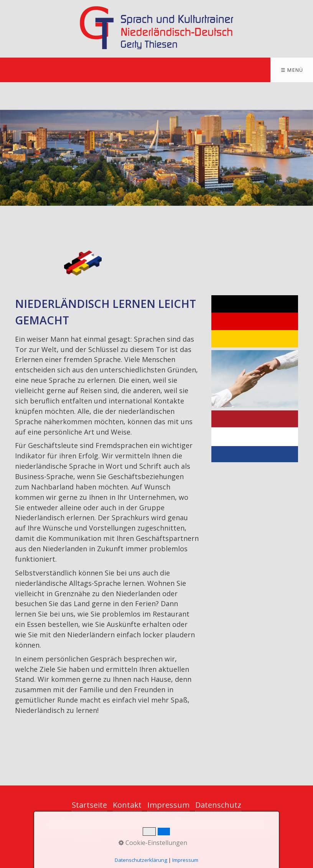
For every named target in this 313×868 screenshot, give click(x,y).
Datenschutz (218, 805)
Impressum (168, 805)
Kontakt (127, 805)
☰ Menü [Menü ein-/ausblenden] (292, 70)
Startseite (89, 805)
